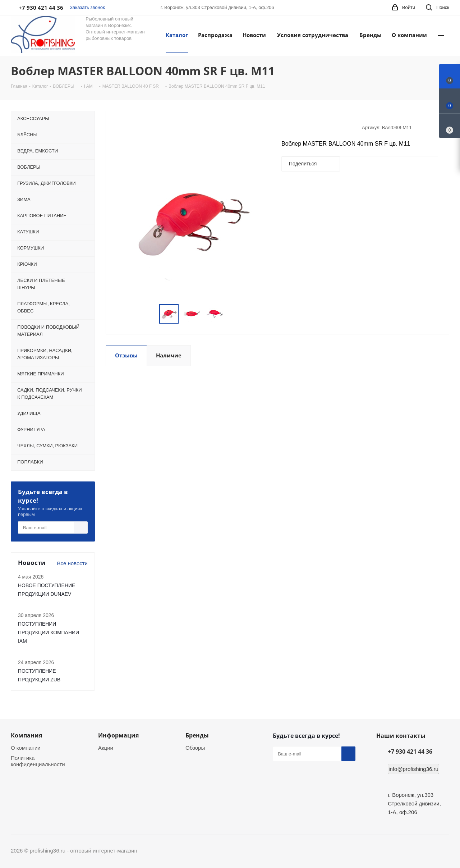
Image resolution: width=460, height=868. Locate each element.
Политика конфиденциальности (38, 761)
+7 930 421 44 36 (410, 751)
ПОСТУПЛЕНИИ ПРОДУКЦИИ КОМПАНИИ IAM (49, 632)
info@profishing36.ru (413, 769)
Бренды (197, 735)
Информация (118, 735)
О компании (26, 748)
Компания (26, 735)
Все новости (72, 563)
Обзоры (195, 748)
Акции (106, 748)
